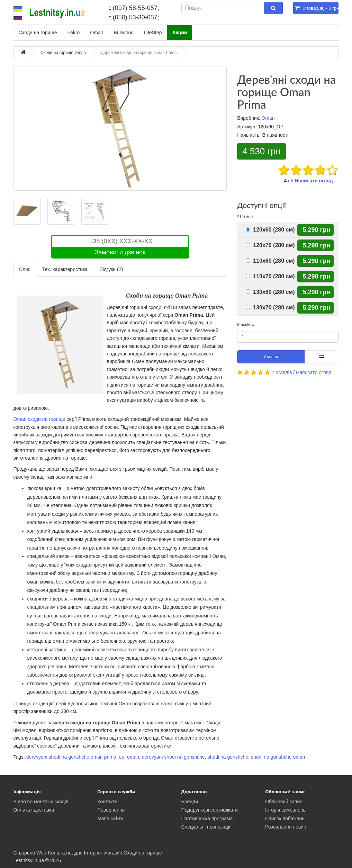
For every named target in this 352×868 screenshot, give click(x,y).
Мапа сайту (110, 819)
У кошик (271, 357)
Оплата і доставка (34, 810)
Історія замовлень (285, 810)
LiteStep (153, 33)
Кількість (246, 325)
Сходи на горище (38, 33)
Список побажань (285, 819)
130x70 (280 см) (270, 308)
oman (133, 757)
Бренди (190, 802)
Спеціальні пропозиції (206, 827)
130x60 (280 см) (270, 292)
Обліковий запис (284, 802)
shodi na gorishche (228, 757)
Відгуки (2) (111, 269)
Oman (97, 33)
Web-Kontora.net (55, 853)
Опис (25, 269)
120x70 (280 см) (270, 245)
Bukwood (124, 33)
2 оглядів (282, 372)
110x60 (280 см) (270, 261)
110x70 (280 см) (270, 276)
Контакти (107, 802)
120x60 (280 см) (270, 230)
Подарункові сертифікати (210, 810)
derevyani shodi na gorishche (173, 757)
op (122, 757)
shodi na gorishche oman (278, 757)
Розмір (246, 217)
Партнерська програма (207, 819)
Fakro (74, 33)
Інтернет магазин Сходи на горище (123, 853)
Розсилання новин (286, 827)
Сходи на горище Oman (63, 53)
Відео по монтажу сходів (41, 802)
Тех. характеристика (65, 269)
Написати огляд (314, 181)
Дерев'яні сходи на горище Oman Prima (139, 53)
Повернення (111, 810)
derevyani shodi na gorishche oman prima (71, 757)
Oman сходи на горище (39, 419)
